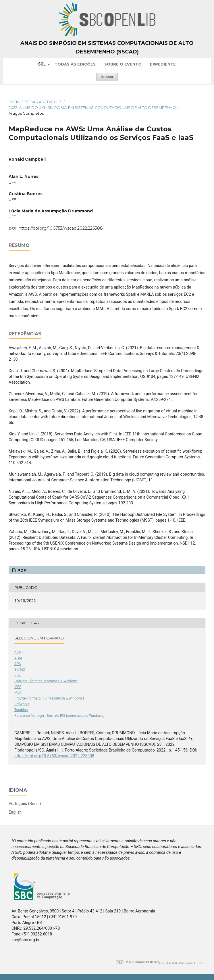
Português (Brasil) (25, 804)
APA (18, 664)
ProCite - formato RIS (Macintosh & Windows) (49, 698)
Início (15, 102)
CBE (18, 675)
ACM (18, 658)
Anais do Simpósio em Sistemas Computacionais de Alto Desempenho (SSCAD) (107, 47)
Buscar (107, 77)
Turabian (21, 710)
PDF (21, 570)
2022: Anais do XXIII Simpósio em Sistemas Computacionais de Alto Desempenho (92, 107)
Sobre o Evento (123, 64)
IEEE (18, 687)
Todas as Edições (75, 64)
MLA (18, 693)
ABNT (19, 652)
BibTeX (20, 670)
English (15, 812)
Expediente (163, 64)
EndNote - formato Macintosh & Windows (46, 681)
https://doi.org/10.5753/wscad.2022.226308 (61, 228)
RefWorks (22, 704)
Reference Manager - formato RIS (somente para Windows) (59, 716)
